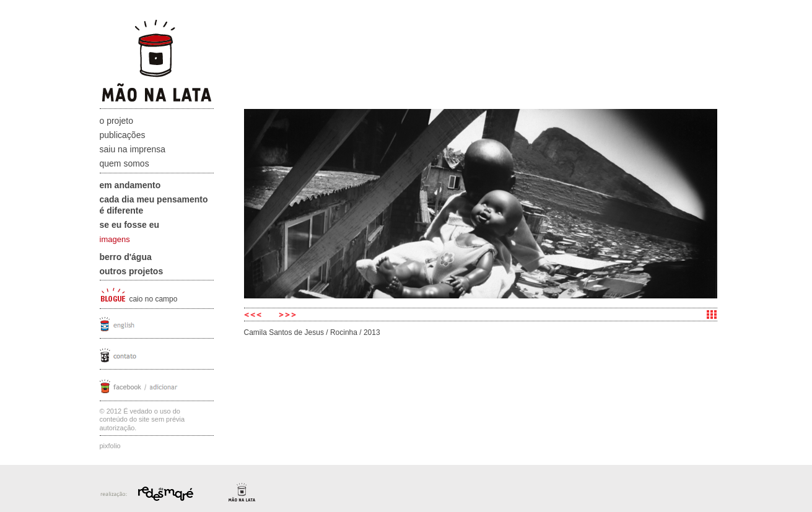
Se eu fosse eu (130, 225)
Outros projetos (132, 271)
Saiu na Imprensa (133, 149)
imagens (115, 239)
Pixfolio (110, 446)
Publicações (123, 135)
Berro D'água (126, 257)
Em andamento (130, 185)
